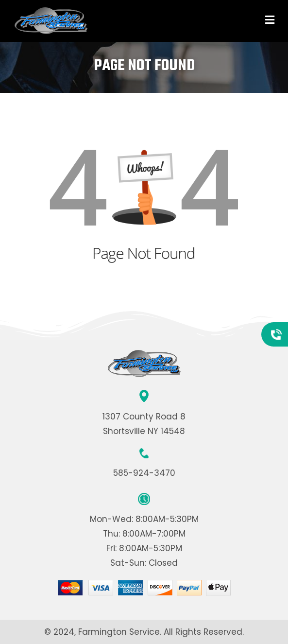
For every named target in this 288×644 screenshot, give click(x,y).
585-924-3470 (144, 473)
